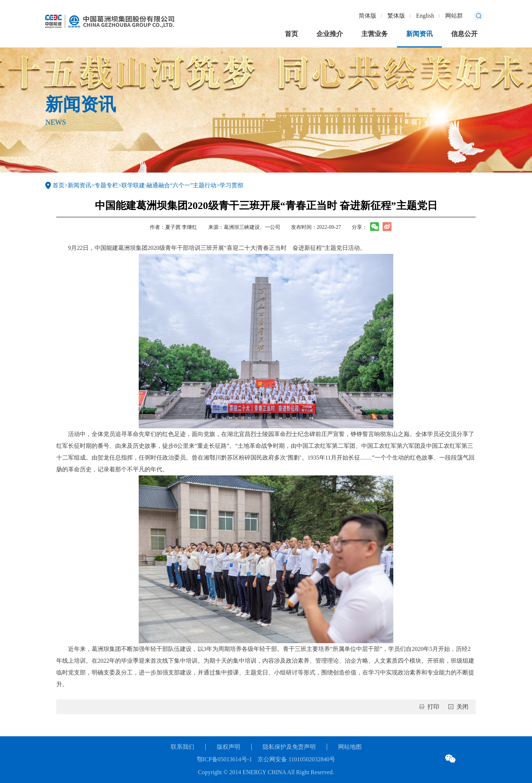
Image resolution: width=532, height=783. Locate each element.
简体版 (368, 16)
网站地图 (350, 747)
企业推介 (330, 34)
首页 (291, 34)
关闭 (462, 707)
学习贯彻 (231, 185)
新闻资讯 (419, 34)
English (425, 16)
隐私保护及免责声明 (289, 747)
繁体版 (396, 16)
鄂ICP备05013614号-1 (224, 759)
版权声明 (228, 747)
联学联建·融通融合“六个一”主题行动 (169, 185)
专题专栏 (106, 185)
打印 (433, 707)
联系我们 (182, 747)
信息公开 (464, 34)
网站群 (454, 16)
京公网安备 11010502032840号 (296, 759)
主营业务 (375, 34)
